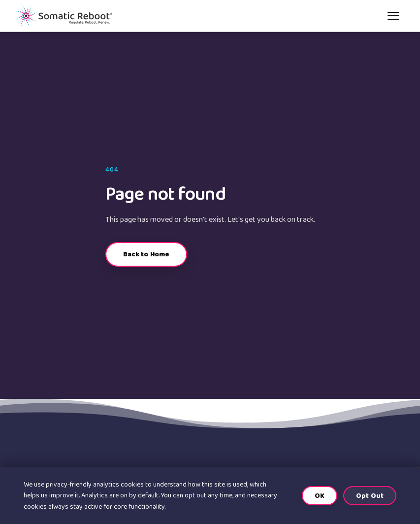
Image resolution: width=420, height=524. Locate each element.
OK (320, 496)
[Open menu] (393, 16)
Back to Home (146, 254)
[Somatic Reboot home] (64, 16)
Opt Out (370, 496)
